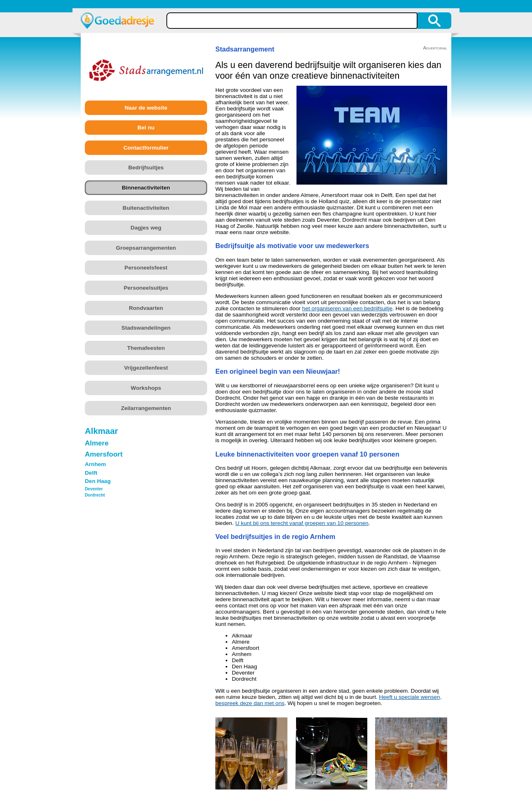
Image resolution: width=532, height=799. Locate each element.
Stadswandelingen (146, 328)
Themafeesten (146, 348)
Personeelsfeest (146, 268)
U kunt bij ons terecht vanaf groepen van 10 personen (302, 523)
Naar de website (146, 108)
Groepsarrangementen (146, 248)
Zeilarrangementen (146, 408)
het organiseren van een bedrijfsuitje (347, 308)
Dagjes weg (146, 228)
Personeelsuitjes (146, 288)
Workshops (146, 388)
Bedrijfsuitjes (146, 168)
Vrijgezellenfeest (146, 368)
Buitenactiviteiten (146, 208)
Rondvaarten (146, 308)
